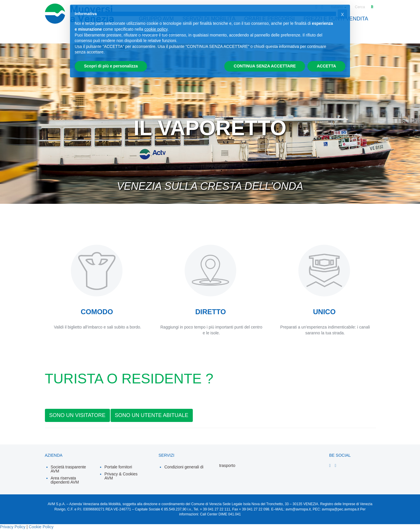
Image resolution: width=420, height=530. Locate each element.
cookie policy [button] (156, 29)
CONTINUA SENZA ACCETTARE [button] (265, 66)
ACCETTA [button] (326, 66)
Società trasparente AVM (68, 469)
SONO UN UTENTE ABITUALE (152, 415)
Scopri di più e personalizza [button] (111, 66)
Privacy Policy (13, 527)
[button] (342, 14)
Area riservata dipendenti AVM (65, 480)
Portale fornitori (118, 467)
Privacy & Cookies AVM (121, 476)
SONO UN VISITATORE (77, 415)
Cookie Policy (41, 527)
